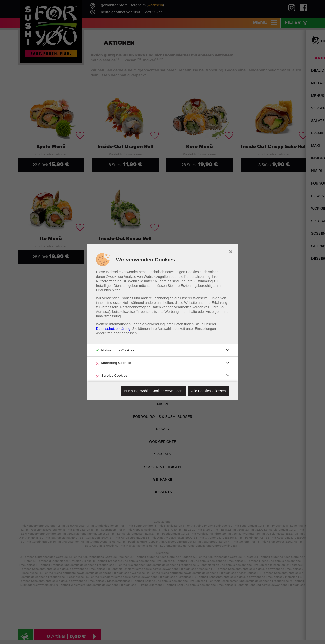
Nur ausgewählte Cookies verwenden (153, 391)
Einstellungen (205, 329)
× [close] (231, 251)
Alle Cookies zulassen (209, 391)
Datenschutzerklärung (113, 329)
